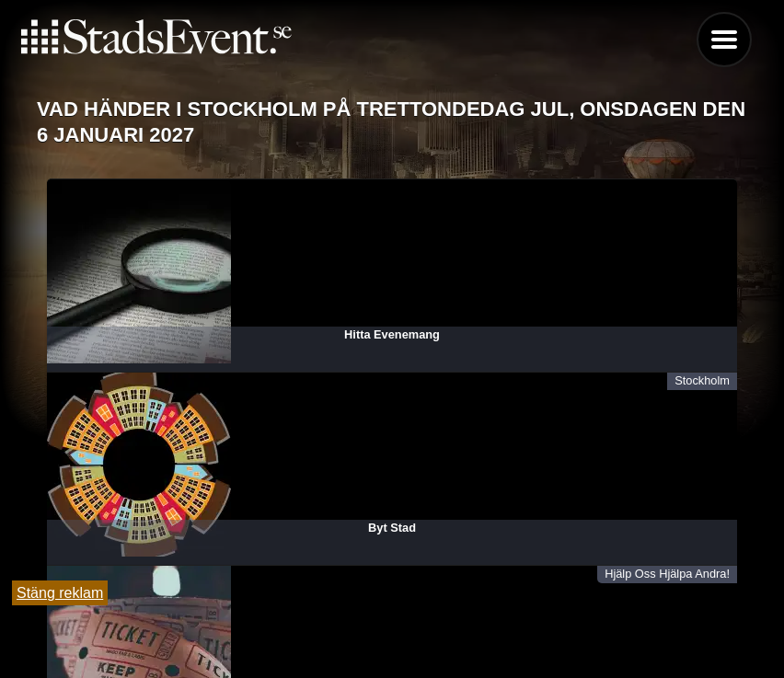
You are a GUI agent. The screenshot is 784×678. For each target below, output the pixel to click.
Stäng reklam (60, 593)
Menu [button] (724, 40)
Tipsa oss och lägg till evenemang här (392, 616)
